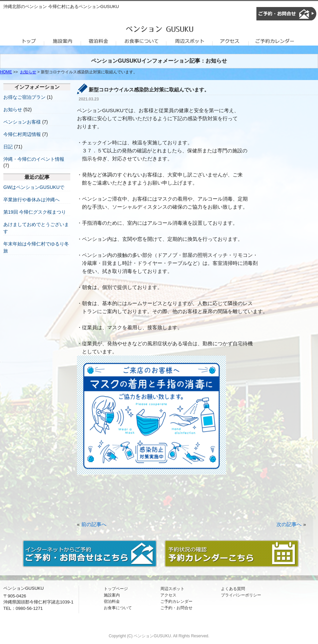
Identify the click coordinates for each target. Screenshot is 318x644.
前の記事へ (94, 524)
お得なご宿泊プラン (24, 97)
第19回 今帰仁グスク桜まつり (35, 212)
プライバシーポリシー (241, 595)
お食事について (118, 608)
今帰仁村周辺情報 (22, 134)
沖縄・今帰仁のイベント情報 (34, 159)
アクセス (168, 595)
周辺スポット (172, 589)
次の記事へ (289, 524)
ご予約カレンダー (176, 601)
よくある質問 (233, 589)
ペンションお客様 (22, 122)
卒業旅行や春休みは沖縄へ (31, 200)
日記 (8, 147)
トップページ (116, 589)
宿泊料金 (112, 601)
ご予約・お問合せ (176, 608)
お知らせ (28, 72)
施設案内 (112, 595)
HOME (6, 72)
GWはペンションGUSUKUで (34, 187)
